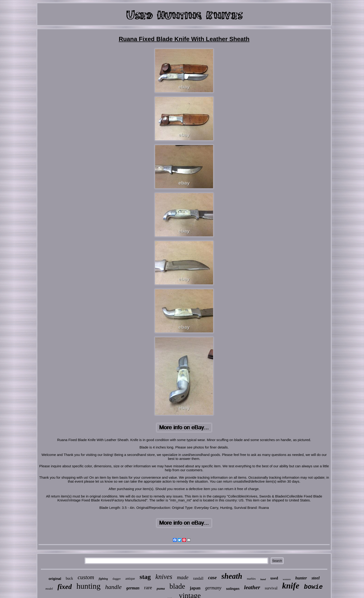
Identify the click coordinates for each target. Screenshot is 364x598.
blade (177, 586)
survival (271, 588)
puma (161, 588)
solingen (233, 589)
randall (198, 578)
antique (130, 579)
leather (252, 587)
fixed (65, 587)
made (183, 577)
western (287, 579)
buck (69, 578)
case (212, 578)
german (133, 588)
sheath (232, 576)
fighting (103, 579)
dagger (117, 579)
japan (195, 588)
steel (316, 578)
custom (86, 577)
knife (291, 586)
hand (263, 579)
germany (213, 588)
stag (145, 577)
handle (113, 587)
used (274, 578)
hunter (301, 578)
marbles (251, 579)
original (55, 579)
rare (148, 587)
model (49, 589)
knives (164, 577)
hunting (88, 586)
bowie (313, 587)
